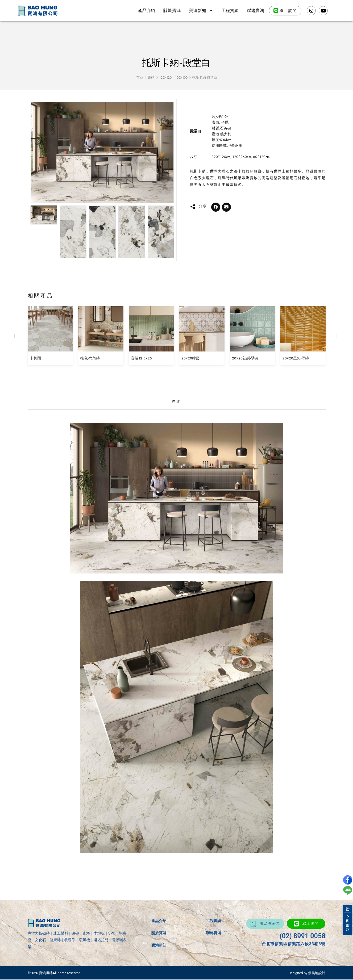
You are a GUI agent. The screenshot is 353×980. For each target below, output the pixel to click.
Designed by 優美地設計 (307, 973)
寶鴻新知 (201, 11)
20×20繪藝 (190, 358)
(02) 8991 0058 (303, 936)
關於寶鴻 (172, 11)
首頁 (140, 78)
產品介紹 (147, 11)
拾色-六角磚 (90, 358)
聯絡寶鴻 (256, 11)
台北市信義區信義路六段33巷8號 (294, 944)
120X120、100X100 (173, 78)
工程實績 (230, 11)
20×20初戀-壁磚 (245, 358)
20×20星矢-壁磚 (296, 358)
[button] (216, 207)
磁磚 (151, 78)
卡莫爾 (35, 358)
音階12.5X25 (141, 358)
